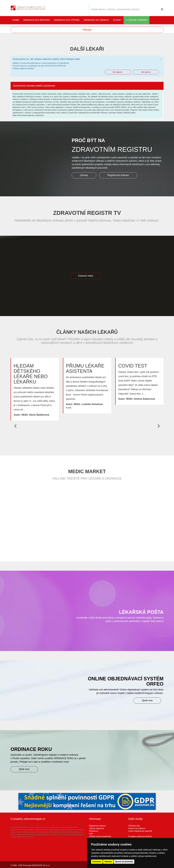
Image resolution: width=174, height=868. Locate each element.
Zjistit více (147, 701)
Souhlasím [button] (97, 862)
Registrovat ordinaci (118, 175)
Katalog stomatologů (161, 20)
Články (117, 20)
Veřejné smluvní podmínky (100, 836)
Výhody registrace (97, 828)
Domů (16, 20)
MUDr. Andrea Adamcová (140, 399)
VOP (91, 834)
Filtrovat (87, 30)
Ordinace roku (134, 826)
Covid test (133, 366)
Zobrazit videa (86, 276)
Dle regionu (118, 72)
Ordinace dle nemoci (96, 20)
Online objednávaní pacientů (140, 831)
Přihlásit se (94, 831)
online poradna (137, 20)
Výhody (84, 175)
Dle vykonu (146, 72)
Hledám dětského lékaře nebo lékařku (31, 374)
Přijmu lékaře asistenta (85, 369)
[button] (15, 426)
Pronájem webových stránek (140, 836)
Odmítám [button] (108, 862)
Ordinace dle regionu (36, 20)
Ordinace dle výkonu (67, 20)
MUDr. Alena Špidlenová (35, 415)
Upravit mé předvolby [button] (124, 862)
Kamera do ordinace (137, 828)
